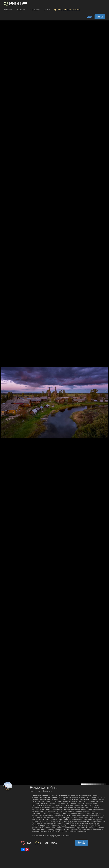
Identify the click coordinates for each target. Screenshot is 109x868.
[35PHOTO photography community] (15, 4)
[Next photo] (106, 390)
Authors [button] (21, 10)
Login (89, 17)
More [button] (47, 10)
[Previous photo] (3, 390)
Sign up (100, 17)
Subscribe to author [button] (82, 843)
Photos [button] (8, 10)
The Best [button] (34, 10)
